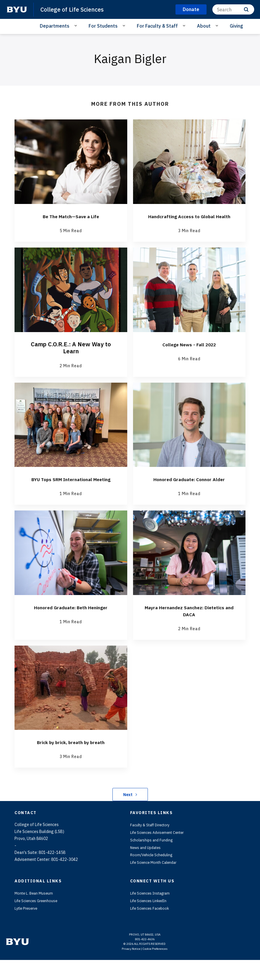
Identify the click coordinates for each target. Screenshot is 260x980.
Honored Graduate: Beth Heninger (71, 621)
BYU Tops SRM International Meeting (71, 489)
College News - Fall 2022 (189, 351)
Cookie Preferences (155, 969)
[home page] (17, 10)
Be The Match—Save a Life (71, 216)
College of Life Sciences (74, 9)
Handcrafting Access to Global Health (189, 220)
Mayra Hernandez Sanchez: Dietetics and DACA (189, 625)
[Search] (233, 9)
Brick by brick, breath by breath (71, 756)
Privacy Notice (131, 969)
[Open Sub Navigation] (77, 26)
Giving (236, 26)
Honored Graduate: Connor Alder (189, 486)
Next (130, 808)
